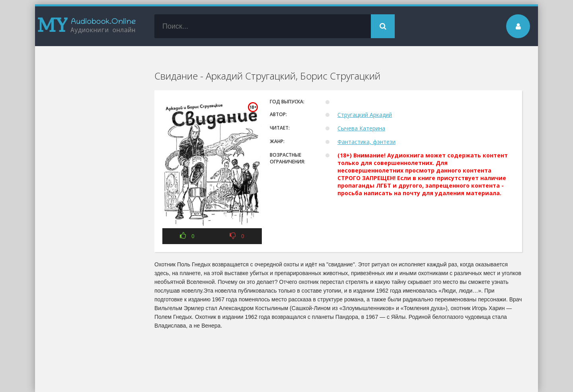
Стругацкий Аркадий (365, 115)
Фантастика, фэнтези (366, 142)
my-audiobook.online (87, 26)
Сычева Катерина (361, 128)
